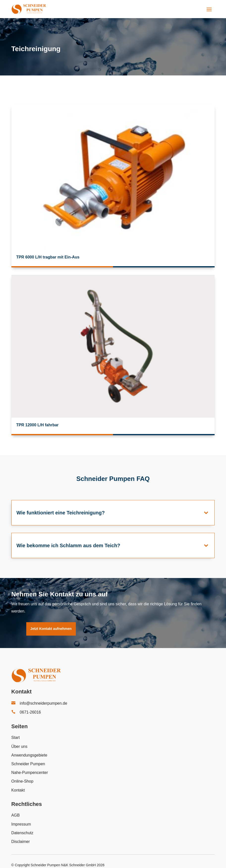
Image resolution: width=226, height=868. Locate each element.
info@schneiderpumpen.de (43, 703)
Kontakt (18, 790)
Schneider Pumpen (28, 764)
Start (16, 738)
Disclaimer (21, 842)
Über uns (19, 746)
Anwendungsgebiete (29, 755)
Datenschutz (22, 833)
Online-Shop (22, 781)
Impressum (21, 824)
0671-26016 (30, 712)
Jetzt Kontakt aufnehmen (51, 629)
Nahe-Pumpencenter (30, 773)
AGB (16, 815)
